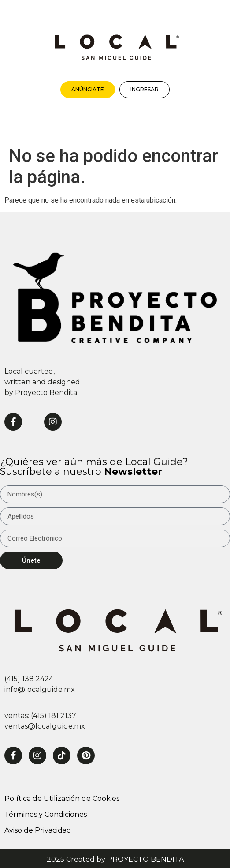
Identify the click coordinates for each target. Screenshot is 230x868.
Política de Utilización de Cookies (62, 798)
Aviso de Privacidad (38, 830)
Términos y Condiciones (46, 814)
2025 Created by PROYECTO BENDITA (115, 859)
